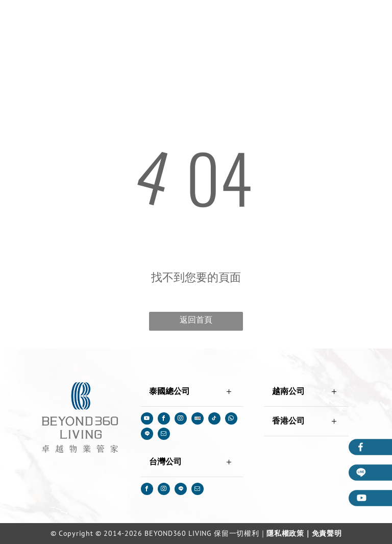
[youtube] (147, 420)
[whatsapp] (231, 420)
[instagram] (181, 420)
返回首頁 (196, 320)
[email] (164, 435)
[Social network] (198, 420)
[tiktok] (214, 420)
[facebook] (164, 420)
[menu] (370, 21)
